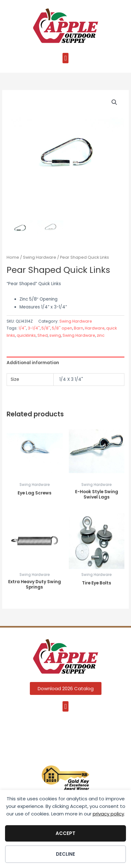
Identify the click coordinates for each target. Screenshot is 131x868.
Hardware (95, 328)
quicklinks (26, 335)
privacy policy (108, 814)
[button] (65, 58)
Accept (65, 833)
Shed (43, 335)
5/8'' (46, 328)
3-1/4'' (34, 328)
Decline (65, 854)
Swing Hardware (40, 257)
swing (55, 335)
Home (13, 257)
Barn (79, 328)
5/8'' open (62, 328)
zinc (101, 335)
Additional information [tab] (33, 363)
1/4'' (22, 328)
